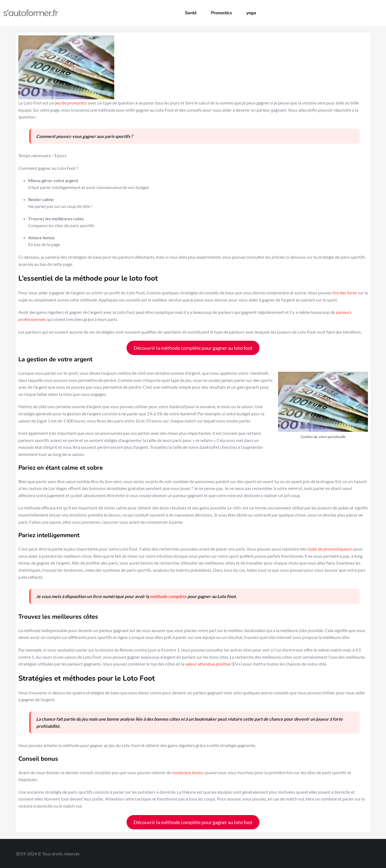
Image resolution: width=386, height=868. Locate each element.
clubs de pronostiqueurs (330, 549)
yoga (251, 13)
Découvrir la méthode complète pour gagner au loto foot (193, 348)
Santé (191, 13)
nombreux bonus (188, 772)
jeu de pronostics (71, 103)
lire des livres (345, 293)
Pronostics (221, 13)
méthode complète (168, 596)
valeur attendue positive (208, 664)
